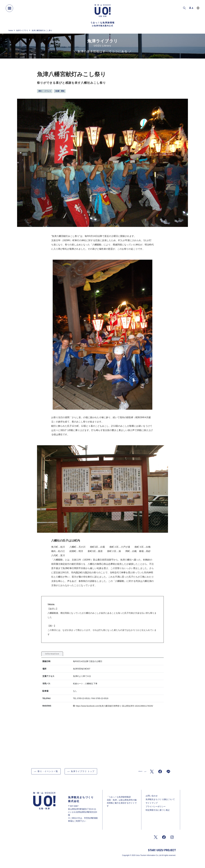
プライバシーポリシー (156, 806)
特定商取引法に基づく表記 (158, 810)
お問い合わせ (152, 796)
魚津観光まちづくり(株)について (160, 799)
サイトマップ (152, 803)
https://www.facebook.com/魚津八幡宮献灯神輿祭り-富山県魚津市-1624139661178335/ (114, 706)
